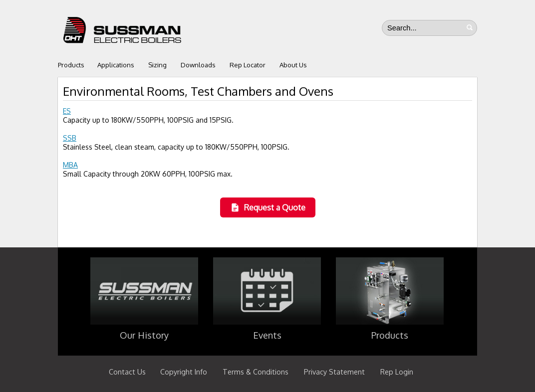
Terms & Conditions (256, 372)
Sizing (157, 65)
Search (470, 27)
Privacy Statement (334, 372)
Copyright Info (184, 372)
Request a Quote (268, 207)
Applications (116, 65)
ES (67, 111)
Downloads (198, 65)
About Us (293, 65)
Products (71, 65)
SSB (70, 138)
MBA (70, 165)
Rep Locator (248, 65)
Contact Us (127, 372)
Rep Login (397, 372)
